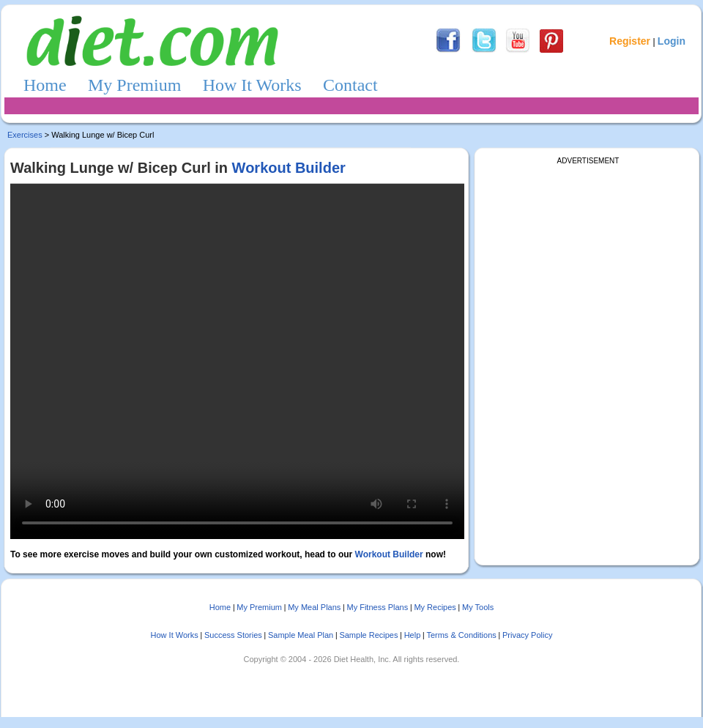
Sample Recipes (368, 635)
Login (672, 41)
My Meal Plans (314, 607)
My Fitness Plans (377, 607)
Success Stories (233, 635)
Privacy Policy (527, 635)
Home (45, 85)
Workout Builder (289, 168)
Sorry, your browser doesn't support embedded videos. (237, 361)
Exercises (25, 135)
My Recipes (435, 607)
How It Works (252, 85)
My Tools (478, 607)
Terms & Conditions (461, 635)
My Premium (134, 85)
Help (413, 635)
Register (630, 41)
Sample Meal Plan (301, 635)
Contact (350, 85)
